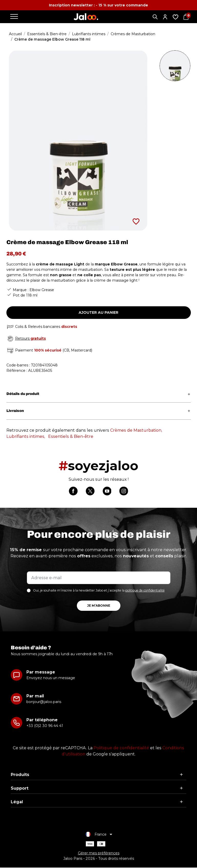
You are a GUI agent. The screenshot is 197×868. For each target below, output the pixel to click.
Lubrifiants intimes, (26, 436)
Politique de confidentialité (121, 748)
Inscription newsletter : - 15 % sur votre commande (98, 5)
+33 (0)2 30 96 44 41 (45, 726)
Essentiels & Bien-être (71, 436)
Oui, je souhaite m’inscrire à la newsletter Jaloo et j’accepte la (99, 591)
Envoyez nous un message (51, 678)
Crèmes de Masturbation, (136, 430)
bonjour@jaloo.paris (44, 702)
